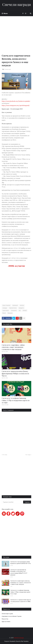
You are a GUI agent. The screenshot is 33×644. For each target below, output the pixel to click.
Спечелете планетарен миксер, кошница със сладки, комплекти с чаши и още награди (20, 582)
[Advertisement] (16, 37)
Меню (6, 13)
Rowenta (10, 313)
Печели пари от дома (7, 614)
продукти (21, 308)
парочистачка (13, 308)
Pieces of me (5, 619)
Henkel (25, 310)
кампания (15, 305)
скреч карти (6, 310)
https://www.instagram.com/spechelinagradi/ (16, 105)
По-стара (28, 455)
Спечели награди (17, 4)
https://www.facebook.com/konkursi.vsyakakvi (16, 101)
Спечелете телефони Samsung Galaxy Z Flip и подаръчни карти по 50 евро (16, 400)
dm (20, 310)
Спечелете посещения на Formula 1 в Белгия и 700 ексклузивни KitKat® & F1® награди (19, 572)
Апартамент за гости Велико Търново (12, 616)
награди (5, 308)
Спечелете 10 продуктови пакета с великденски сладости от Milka (21, 601)
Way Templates (25, 641)
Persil (4, 313)
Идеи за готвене (6, 621)
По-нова (5, 455)
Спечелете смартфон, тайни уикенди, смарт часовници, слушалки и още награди (13, 347)
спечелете (14, 310)
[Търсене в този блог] (13, 502)
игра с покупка (6, 305)
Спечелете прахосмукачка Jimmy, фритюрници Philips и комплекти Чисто (15, 373)
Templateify (13, 641)
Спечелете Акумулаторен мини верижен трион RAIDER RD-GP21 (21, 563)
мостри (22, 305)
